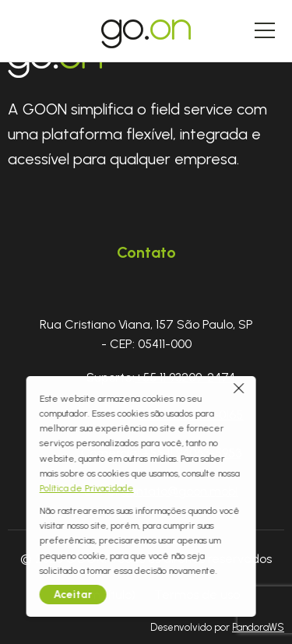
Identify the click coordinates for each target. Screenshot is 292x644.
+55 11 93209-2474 (185, 377)
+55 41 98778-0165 (191, 415)
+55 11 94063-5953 (192, 453)
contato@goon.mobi (180, 491)
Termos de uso (197, 595)
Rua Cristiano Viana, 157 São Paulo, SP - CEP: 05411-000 (146, 334)
